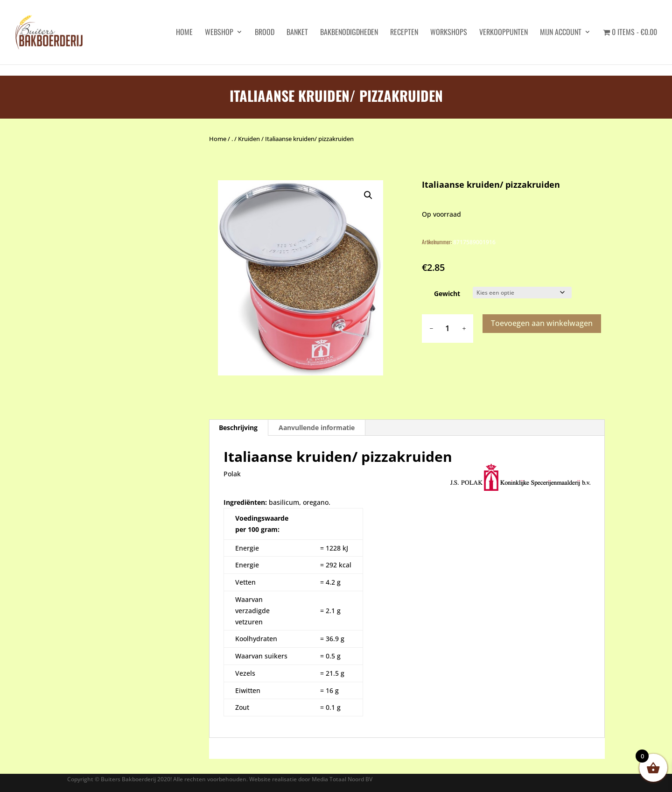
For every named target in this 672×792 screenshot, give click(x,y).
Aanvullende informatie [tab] (317, 428)
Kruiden (249, 139)
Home (218, 139)
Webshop (219, 33)
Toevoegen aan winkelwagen (542, 323)
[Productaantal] (448, 329)
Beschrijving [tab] (238, 428)
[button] (368, 195)
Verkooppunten (504, 33)
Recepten (404, 33)
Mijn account (561, 33)
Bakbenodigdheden (349, 33)
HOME (184, 33)
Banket (297, 33)
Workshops (449, 33)
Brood (265, 33)
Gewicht (447, 293)
